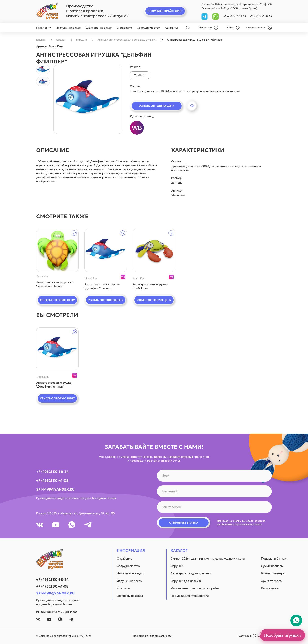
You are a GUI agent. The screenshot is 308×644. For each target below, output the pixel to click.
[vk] (40, 525)
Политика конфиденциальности (152, 636)
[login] (233, 28)
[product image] (88, 99)
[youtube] (56, 525)
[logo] (47, 11)
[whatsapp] (215, 16)
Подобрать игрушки (282, 635)
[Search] (188, 28)
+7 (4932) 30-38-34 (235, 16)
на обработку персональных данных (239, 524)
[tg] (205, 16)
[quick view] (57, 250)
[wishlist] (209, 28)
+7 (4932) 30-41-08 (261, 16)
